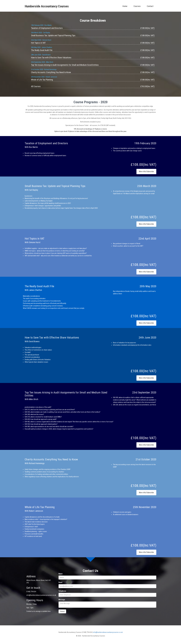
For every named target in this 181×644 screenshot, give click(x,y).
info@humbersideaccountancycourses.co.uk (108, 632)
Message (62, 600)
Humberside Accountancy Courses (47, 6)
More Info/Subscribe (146, 171)
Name (61, 574)
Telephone (62, 591)
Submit (62, 611)
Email (60, 582)
